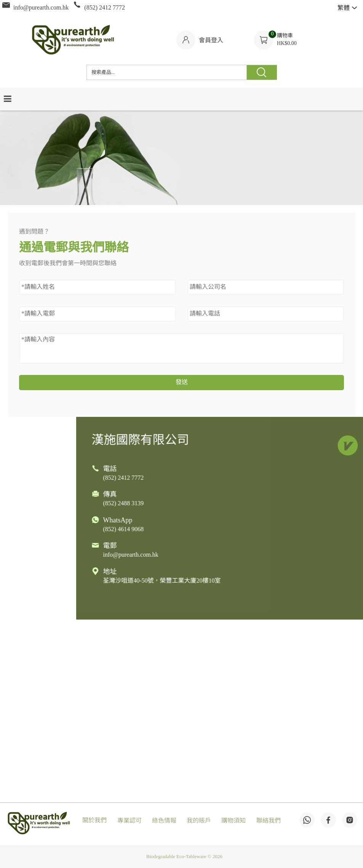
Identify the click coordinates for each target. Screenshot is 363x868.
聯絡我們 (269, 821)
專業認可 (130, 821)
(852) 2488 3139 (224, 504)
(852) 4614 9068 (224, 529)
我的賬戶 (199, 821)
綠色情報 (164, 821)
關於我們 (94, 821)
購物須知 (233, 821)
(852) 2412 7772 (224, 478)
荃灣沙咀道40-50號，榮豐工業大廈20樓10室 (262, 581)
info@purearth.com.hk (231, 555)
